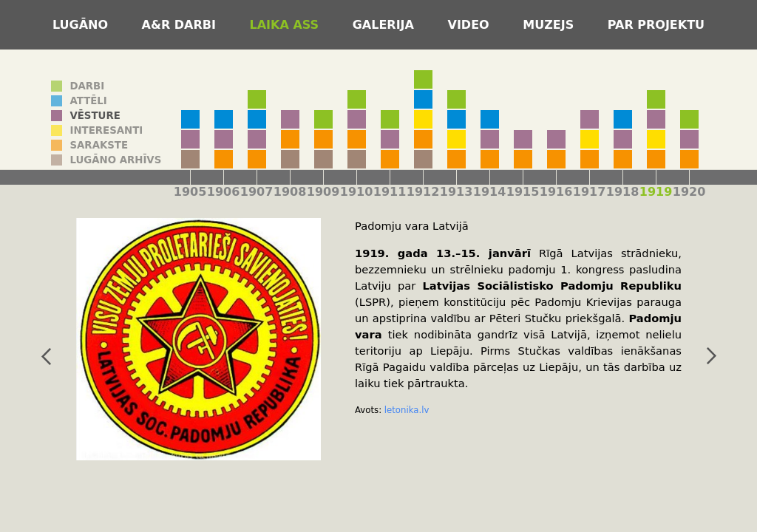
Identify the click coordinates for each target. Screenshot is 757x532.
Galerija (386, 25)
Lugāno (82, 25)
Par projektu (656, 25)
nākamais (711, 356)
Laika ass (286, 25)
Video (471, 25)
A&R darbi (181, 25)
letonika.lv (407, 410)
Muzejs (550, 25)
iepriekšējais (46, 356)
